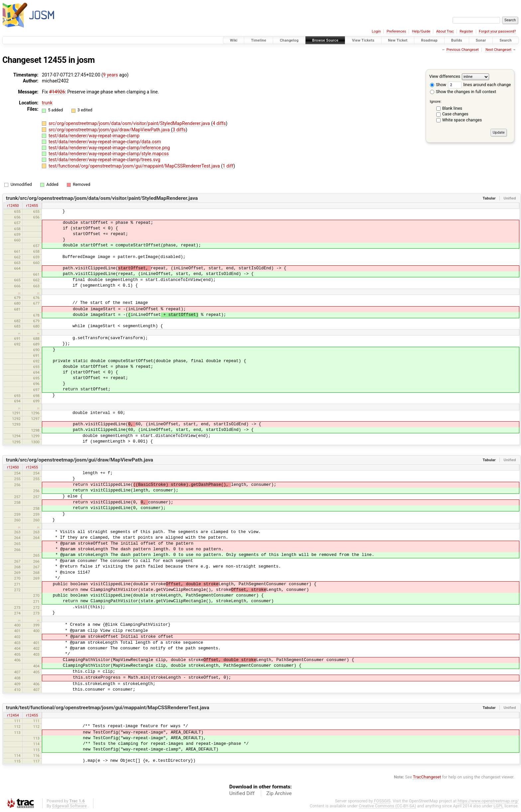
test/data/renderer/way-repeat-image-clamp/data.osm (105, 142)
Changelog (289, 40)
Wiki (234, 40)
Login (376, 31)
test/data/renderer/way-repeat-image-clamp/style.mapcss (109, 154)
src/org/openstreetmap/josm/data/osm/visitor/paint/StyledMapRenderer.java (130, 123)
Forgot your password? (497, 31)
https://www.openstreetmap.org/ (488, 801)
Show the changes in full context (463, 92)
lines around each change (479, 85)
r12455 (32, 205)
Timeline (259, 40)
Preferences (396, 31)
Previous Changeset (462, 50)
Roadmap (429, 40)
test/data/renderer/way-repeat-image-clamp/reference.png (109, 148)
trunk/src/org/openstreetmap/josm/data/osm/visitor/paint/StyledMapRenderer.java (102, 198)
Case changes (455, 114)
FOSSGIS (382, 801)
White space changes (462, 120)
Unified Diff (242, 793)
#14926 (57, 92)
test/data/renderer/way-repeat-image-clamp (94, 136)
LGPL (498, 806)
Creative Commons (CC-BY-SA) (388, 806)
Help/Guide (421, 31)
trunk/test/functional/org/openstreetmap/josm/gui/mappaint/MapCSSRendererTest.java (108, 708)
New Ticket (398, 40)
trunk (47, 103)
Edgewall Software (69, 806)
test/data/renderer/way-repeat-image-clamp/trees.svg (104, 160)
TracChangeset (427, 777)
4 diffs (219, 123)
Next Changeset (498, 50)
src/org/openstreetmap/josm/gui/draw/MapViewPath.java (110, 130)
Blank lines (452, 108)
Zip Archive (279, 793)
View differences (445, 76)
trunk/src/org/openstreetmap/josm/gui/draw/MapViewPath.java (80, 460)
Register (466, 31)
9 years (110, 75)
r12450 (13, 205)
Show (438, 85)
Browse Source (325, 40)
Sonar (481, 40)
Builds (457, 40)
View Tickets (363, 40)
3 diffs (179, 130)
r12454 (13, 715)
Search (506, 40)
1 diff (228, 166)
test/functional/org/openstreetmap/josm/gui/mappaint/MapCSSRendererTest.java (135, 166)
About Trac (445, 31)
